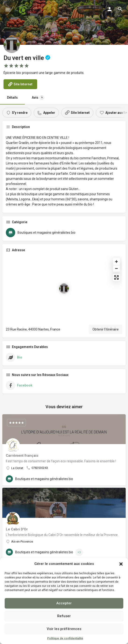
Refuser (64, 616)
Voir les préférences (64, 629)
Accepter (64, 603)
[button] (121, 564)
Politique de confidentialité (65, 638)
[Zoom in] (116, 262)
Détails (12, 97)
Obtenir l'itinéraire (106, 329)
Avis (38, 97)
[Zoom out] (116, 268)
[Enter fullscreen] (116, 277)
